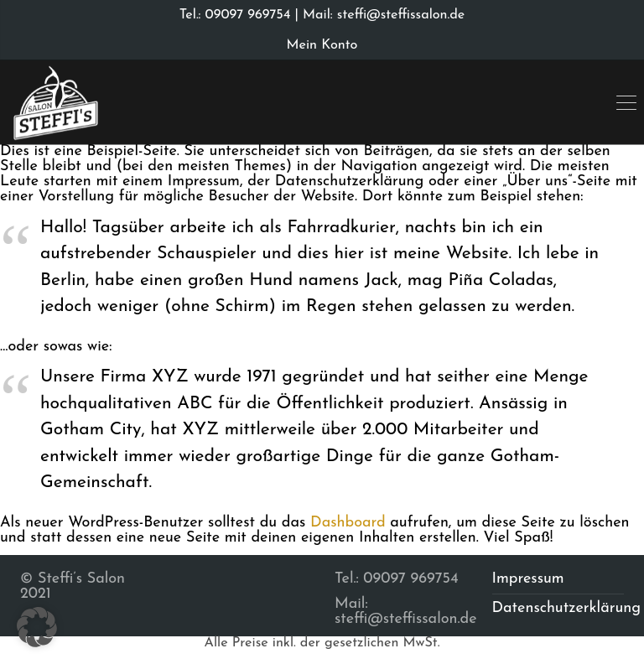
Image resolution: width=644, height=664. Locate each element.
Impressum (528, 579)
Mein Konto (322, 45)
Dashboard (348, 523)
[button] (37, 627)
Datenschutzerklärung (567, 608)
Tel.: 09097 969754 (235, 15)
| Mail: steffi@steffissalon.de (377, 15)
